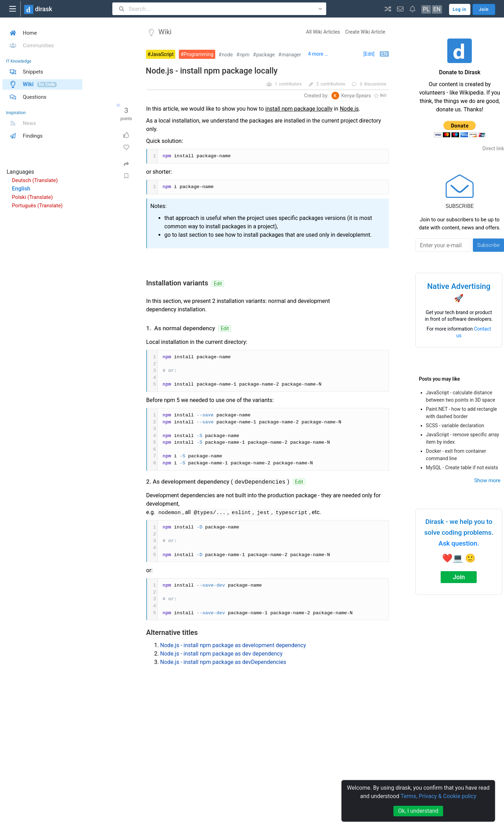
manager (291, 55)
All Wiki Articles (323, 32)
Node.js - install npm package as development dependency (233, 645)
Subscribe (488, 245)
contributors (290, 84)
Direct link (493, 148)
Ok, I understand (418, 811)
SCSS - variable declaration (455, 425)
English (21, 189)
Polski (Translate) (32, 197)
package (265, 55)
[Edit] (369, 54)
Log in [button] (460, 9)
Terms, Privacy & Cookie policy (438, 796)
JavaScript (162, 54)
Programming (199, 54)
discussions (375, 84)
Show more (487, 480)
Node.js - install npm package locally (212, 71)
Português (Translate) (37, 206)
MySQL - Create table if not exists (462, 468)
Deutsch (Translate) (35, 180)
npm (245, 55)
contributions (333, 84)
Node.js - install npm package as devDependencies (223, 662)
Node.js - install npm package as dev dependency (222, 654)
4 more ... (318, 54)
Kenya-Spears (356, 96)
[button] (388, 9)
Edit (218, 284)
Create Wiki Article (365, 32)
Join (459, 577)
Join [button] (484, 9)
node (227, 55)
